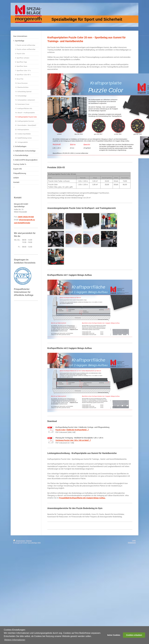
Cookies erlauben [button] (134, 635)
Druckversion (19, 541)
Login (134, 540)
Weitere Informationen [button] (15, 640)
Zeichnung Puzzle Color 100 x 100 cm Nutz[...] (73, 440)
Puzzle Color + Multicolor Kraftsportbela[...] (72, 430)
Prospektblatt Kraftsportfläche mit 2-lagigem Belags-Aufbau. (82, 498)
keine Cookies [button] (114, 635)
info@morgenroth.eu (27, 220)
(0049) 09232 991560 (26, 217)
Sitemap (29, 541)
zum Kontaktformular (22, 223)
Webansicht (132, 543)
